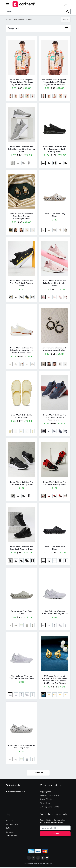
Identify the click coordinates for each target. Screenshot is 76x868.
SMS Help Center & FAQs (50, 808)
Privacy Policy (45, 804)
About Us (9, 821)
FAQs (8, 829)
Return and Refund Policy (49, 796)
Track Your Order (12, 825)
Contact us (10, 833)
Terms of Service (46, 800)
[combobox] (66, 19)
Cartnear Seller (11, 836)
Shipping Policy (46, 792)
